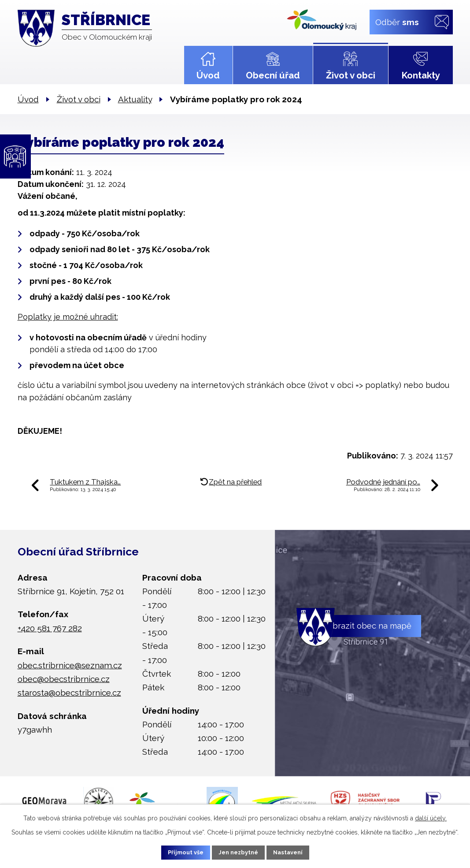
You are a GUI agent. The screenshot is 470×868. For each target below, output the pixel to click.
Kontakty (421, 75)
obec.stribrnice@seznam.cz (70, 665)
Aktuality (135, 99)
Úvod (208, 75)
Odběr (397, 22)
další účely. (431, 816)
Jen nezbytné (238, 852)
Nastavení (296, 852)
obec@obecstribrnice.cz (64, 679)
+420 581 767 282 (50, 628)
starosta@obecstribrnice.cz (69, 693)
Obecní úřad (273, 75)
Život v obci (351, 75)
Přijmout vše (177, 852)
